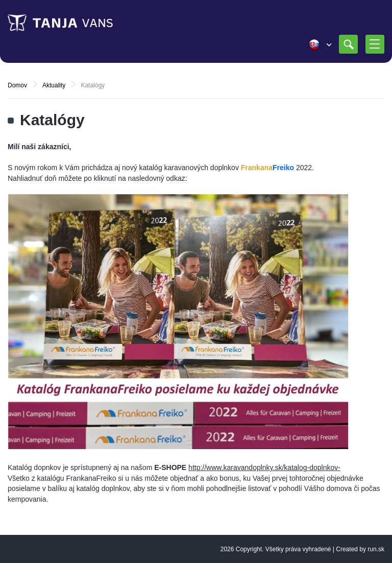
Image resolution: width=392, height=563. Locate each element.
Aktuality (54, 85)
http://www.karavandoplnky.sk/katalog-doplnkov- (264, 467)
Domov (17, 85)
